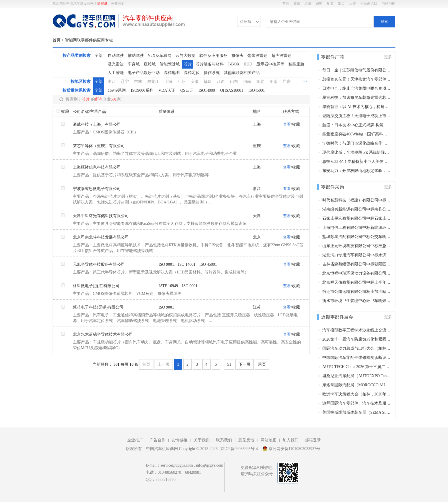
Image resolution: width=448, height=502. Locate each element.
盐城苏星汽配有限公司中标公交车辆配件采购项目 (357, 237)
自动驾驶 (116, 56)
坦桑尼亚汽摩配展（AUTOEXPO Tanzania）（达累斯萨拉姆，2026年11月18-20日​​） (357, 376)
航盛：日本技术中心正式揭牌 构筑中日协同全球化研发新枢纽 (357, 125)
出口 (341, 3)
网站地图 (389, 3)
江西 (221, 82)
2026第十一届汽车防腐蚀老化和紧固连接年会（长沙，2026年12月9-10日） (357, 339)
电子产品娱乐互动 (144, 73)
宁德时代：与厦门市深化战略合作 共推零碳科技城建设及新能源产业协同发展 (357, 143)
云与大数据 (185, 56)
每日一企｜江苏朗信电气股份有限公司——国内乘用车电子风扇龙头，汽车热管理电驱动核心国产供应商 (357, 70)
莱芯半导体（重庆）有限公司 (99, 146)
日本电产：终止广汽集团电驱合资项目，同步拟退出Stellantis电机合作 (357, 88)
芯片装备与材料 (210, 64)
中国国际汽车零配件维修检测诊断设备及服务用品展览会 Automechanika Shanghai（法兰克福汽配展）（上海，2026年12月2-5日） (357, 358)
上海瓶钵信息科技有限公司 (97, 167)
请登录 (102, 3)
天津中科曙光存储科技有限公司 (101, 216)
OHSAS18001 (232, 90)
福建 (208, 82)
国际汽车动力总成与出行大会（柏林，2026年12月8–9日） (357, 348)
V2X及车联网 (160, 56)
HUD (248, 64)
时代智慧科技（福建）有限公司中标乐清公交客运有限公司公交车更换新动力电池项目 (357, 200)
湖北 (260, 82)
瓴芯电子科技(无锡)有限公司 (98, 307)
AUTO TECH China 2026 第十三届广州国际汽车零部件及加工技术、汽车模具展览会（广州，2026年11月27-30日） (357, 367)
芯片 (188, 64)
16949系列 (117, 90)
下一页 (245, 364)
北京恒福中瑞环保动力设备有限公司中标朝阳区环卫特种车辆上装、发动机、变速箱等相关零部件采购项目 (357, 273)
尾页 (262, 364)
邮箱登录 (313, 440)
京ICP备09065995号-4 (239, 449)
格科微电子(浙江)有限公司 (96, 286)
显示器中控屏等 (270, 64)
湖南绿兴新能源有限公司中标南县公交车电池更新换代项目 (357, 209)
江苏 (181, 82)
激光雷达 (116, 64)
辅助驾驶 (136, 56)
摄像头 (237, 56)
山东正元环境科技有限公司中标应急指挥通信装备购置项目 (357, 246)
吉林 (138, 82)
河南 (247, 82)
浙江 (112, 82)
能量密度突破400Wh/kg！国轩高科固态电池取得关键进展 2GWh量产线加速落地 (357, 134)
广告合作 (157, 440)
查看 (287, 124)
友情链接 (179, 440)
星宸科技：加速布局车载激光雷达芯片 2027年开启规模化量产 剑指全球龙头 (357, 98)
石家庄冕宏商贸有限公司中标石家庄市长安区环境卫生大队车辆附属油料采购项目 (357, 218)
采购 (319, 3)
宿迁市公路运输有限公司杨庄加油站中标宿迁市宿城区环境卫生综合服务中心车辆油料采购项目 (357, 292)
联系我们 (224, 440)
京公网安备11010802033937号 (291, 448)
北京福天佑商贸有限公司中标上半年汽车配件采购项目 (357, 282)
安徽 (195, 82)
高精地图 (172, 73)
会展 (308, 3)
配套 (330, 3)
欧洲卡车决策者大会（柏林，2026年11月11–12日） (357, 394)
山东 (234, 82)
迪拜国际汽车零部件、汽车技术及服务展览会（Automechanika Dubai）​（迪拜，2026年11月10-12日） (357, 403)
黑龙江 (153, 82)
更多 (388, 57)
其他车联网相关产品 (242, 73)
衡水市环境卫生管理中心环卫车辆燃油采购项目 (357, 301)
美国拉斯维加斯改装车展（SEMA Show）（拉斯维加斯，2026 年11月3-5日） (357, 412)
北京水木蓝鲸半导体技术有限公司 (103, 334)
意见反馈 (246, 440)
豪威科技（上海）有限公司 (97, 124)
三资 (353, 3)
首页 (286, 3)
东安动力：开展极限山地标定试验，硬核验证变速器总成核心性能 (357, 171)
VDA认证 (167, 90)
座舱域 (150, 64)
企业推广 (135, 440)
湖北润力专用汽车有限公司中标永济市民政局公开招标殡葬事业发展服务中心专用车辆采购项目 (357, 255)
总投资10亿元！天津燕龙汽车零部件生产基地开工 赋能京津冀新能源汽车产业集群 (357, 79)
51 (229, 364)
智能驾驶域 (170, 64)
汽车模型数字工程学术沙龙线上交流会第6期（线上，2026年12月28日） (357, 330)
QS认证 (187, 90)
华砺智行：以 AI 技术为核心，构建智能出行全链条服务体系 (357, 107)
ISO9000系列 (142, 90)
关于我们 (202, 440)
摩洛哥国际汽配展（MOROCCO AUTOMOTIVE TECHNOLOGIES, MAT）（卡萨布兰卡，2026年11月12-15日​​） (357, 385)
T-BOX (234, 64)
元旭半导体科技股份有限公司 (99, 264)
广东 (287, 82)
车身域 (134, 64)
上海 (168, 82)
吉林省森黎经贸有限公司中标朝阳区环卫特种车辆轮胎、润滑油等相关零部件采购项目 (357, 264)
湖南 (273, 82)
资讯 (297, 3)
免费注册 (118, 3)
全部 (99, 56)
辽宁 (125, 82)
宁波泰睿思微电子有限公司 (97, 189)
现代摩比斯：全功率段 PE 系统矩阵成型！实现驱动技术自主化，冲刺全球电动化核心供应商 (357, 152)
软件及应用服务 (213, 56)
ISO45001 (257, 90)
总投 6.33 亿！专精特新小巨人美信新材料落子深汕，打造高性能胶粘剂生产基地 (357, 162)
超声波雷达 (281, 56)
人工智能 (116, 73)
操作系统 (212, 73)
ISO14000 (207, 90)
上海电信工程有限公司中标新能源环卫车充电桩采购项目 (357, 228)
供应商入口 (369, 3)
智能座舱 (296, 64)
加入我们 (291, 440)
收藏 (65, 112)
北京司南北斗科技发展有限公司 (101, 237)
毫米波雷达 (257, 56)
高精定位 (192, 73)
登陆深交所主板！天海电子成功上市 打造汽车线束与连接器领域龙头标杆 (357, 116)
